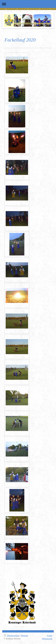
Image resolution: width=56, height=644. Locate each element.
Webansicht (47, 639)
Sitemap (24, 635)
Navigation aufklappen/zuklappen (28, 4)
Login (50, 635)
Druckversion (12, 635)
